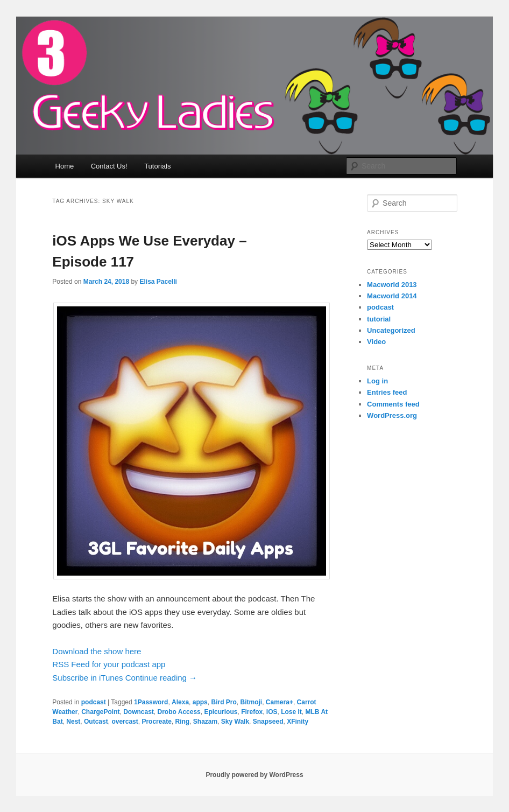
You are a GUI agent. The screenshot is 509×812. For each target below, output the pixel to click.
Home (65, 166)
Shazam (205, 722)
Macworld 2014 (392, 296)
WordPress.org (392, 415)
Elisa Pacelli (158, 282)
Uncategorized (391, 330)
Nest (73, 722)
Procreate (156, 722)
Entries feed (387, 392)
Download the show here (97, 651)
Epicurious (221, 712)
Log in (377, 381)
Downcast (139, 712)
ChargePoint (100, 712)
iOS (272, 712)
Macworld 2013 (392, 285)
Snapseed (268, 722)
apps (200, 702)
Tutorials (157, 166)
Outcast (96, 722)
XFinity (298, 722)
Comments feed (393, 404)
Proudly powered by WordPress (254, 775)
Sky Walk (235, 722)
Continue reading (161, 678)
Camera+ (280, 702)
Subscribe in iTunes (87, 678)
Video (376, 342)
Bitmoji (251, 702)
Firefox (252, 712)
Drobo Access (179, 712)
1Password (151, 702)
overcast (125, 722)
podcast (94, 702)
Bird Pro (224, 702)
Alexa (180, 702)
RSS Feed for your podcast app (109, 664)
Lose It (291, 712)
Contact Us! (109, 166)
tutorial (379, 319)
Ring (182, 722)
